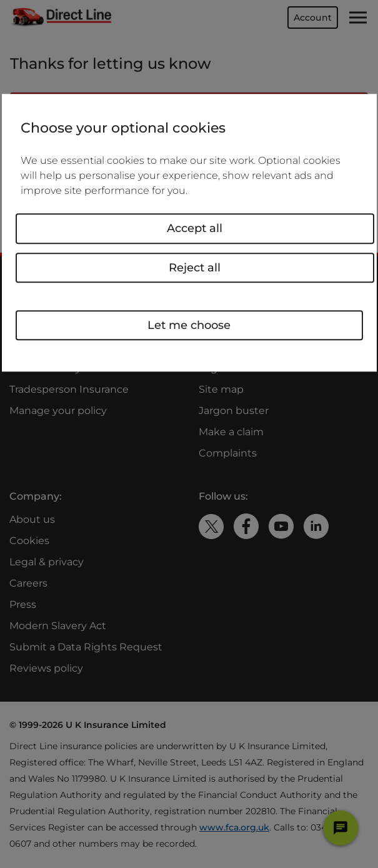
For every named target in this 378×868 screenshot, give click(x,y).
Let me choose (189, 325)
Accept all (195, 228)
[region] (189, 233)
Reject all (195, 268)
